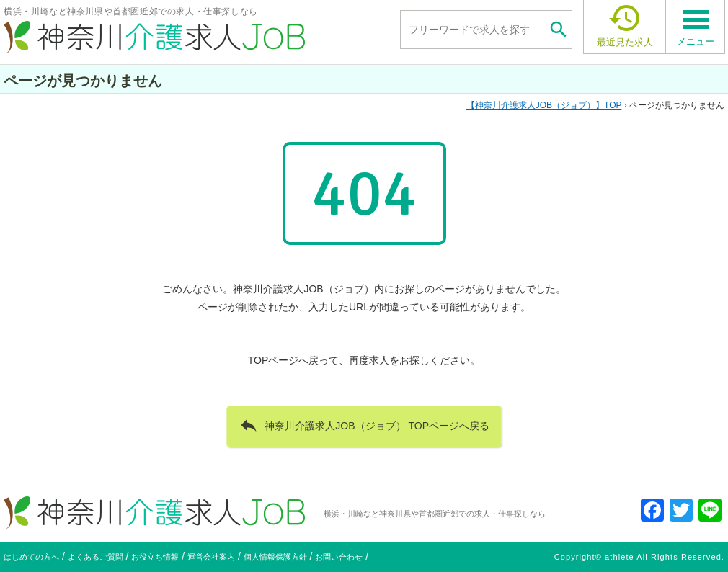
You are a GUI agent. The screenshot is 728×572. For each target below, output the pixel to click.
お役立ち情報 (155, 557)
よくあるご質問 (96, 557)
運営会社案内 (211, 557)
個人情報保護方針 (275, 557)
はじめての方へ (31, 557)
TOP (544, 105)
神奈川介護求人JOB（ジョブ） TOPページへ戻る (364, 425)
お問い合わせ (339, 557)
